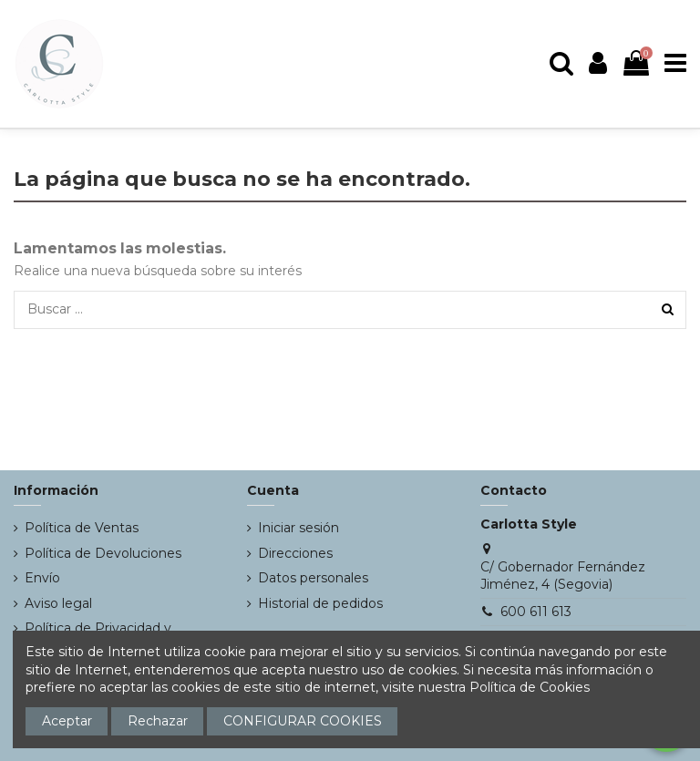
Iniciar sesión (299, 528)
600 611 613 (536, 612)
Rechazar (158, 721)
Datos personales (313, 578)
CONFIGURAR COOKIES (303, 721)
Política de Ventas (82, 528)
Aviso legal (58, 603)
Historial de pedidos (320, 603)
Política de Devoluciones (103, 553)
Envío (42, 578)
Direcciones (295, 553)
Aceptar (67, 721)
